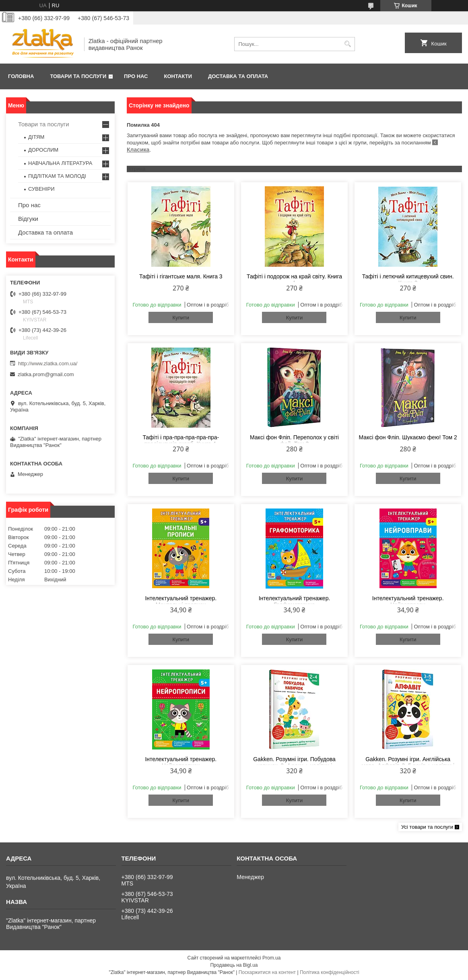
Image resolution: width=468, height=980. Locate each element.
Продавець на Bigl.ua (234, 965)
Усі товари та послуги (427, 827)
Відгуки (28, 219)
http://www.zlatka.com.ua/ (48, 363)
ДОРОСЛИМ (43, 150)
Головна (21, 76)
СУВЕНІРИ (41, 189)
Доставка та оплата (238, 76)
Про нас (136, 76)
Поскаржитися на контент (267, 972)
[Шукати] (348, 44)
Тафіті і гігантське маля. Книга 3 (181, 276)
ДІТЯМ (36, 137)
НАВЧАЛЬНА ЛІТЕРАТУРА (60, 163)
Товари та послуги (78, 76)
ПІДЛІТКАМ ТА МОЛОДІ (57, 176)
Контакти (178, 76)
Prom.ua (271, 958)
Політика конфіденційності (330, 972)
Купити (181, 318)
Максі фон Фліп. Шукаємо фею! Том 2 (408, 437)
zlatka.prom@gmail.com (46, 374)
